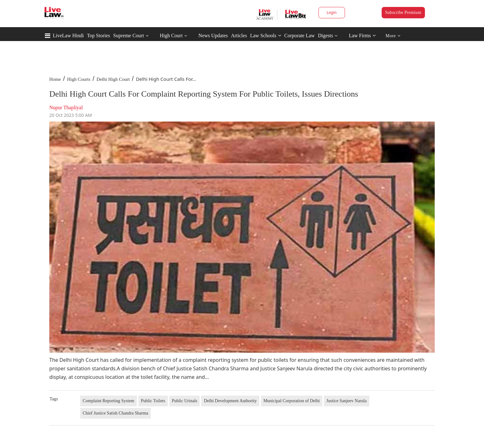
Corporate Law (299, 36)
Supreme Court (128, 36)
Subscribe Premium (403, 12)
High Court (171, 36)
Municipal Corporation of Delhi (292, 401)
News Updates (213, 36)
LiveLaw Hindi (68, 36)
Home (55, 79)
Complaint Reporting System (109, 401)
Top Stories (98, 36)
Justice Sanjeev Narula (347, 401)
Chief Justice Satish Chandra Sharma (116, 413)
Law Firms (362, 36)
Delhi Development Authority (230, 401)
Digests (325, 36)
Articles (239, 36)
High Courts (79, 79)
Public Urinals (185, 401)
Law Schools (266, 36)
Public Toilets (153, 401)
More (393, 36)
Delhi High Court (113, 79)
